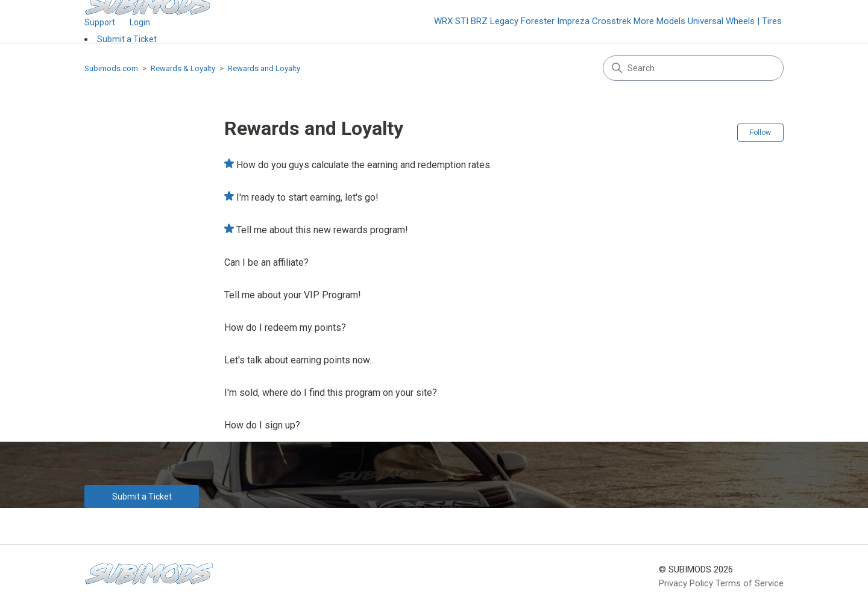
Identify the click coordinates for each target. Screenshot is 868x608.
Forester (538, 21)
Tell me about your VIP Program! (293, 295)
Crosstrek (612, 21)
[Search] (693, 68)
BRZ (479, 21)
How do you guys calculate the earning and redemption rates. (364, 165)
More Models (659, 21)
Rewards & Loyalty (183, 68)
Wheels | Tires (754, 21)
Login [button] (140, 22)
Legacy (504, 21)
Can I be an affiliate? (266, 262)
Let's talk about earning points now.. (299, 360)
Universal (706, 21)
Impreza (573, 21)
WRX (443, 21)
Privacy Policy (686, 583)
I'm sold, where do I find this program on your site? (331, 393)
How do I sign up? (262, 425)
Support (100, 22)
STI (462, 21)
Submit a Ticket (127, 39)
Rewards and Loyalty (264, 68)
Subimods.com (111, 68)
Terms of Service (750, 583)
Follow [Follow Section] (760, 133)
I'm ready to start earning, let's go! (307, 197)
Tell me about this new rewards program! (322, 230)
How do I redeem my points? (285, 328)
